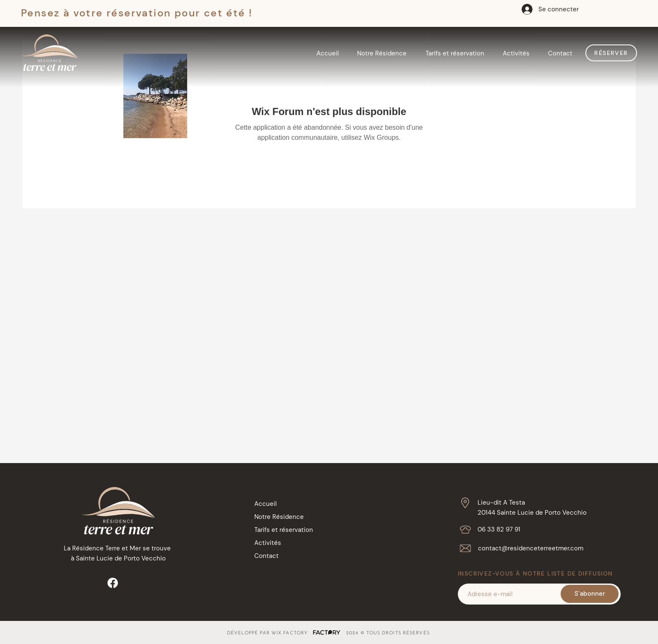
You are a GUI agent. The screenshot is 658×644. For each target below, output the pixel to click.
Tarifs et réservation (284, 530)
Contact (266, 556)
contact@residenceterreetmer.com (531, 548)
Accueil (265, 504)
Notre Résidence (279, 517)
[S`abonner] (590, 594)
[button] (382, 53)
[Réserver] (611, 53)
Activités (268, 543)
